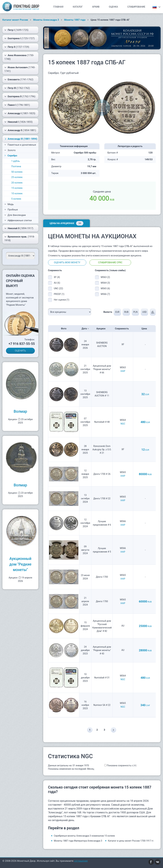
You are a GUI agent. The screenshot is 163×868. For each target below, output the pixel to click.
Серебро (11, 156)
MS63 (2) (105, 277)
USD (145, 312)
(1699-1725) (16, 30)
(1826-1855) (18, 122)
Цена (145, 329)
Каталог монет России (15, 20)
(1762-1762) (17, 88)
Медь (9, 204)
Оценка (113, 7)
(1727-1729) (17, 47)
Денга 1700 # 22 (102, 498)
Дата (85, 329)
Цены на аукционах (67, 223)
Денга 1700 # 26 (102, 474)
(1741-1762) (19, 79)
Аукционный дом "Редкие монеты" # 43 (102, 650)
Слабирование (136, 7)
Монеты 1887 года (75, 20)
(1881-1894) (21, 139)
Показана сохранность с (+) (122, 765)
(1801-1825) (20, 113)
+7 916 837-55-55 (22, 344)
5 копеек (16, 199)
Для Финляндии (15, 215)
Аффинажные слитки (18, 220)
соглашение (81, 861)
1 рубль (16, 161)
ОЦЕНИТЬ (20, 351)
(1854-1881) (20, 130)
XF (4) (57, 277)
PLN (135, 312)
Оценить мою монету (67, 262)
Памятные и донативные (20, 145)
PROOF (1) (59, 294)
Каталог (78, 7)
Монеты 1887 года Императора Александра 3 (78, 841)
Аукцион (102, 329)
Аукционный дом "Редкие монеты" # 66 (102, 369)
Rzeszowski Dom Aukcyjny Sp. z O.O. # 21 (102, 449)
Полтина (16, 166)
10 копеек (17, 193)
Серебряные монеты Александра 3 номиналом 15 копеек (84, 836)
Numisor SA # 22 (102, 705)
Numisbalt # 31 (102, 678)
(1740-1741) (20, 69)
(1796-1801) (17, 105)
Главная (58, 7)
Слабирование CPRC (110, 262)
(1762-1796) (20, 96)
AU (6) (57, 283)
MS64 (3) (105, 283)
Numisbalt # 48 (102, 422)
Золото (10, 150)
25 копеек (17, 177)
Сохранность (123, 329)
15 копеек (17, 188)
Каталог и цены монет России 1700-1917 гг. (131, 841)
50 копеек (17, 172)
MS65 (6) (105, 288)
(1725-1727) (20, 38)
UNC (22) (58, 288)
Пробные (11, 210)
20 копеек (17, 183)
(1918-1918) (20, 238)
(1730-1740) (19, 57)
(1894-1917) (19, 228)
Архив (96, 7)
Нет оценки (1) (62, 300)
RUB (126, 312)
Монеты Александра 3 (46, 20)
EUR (117, 312)
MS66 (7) (105, 294)
